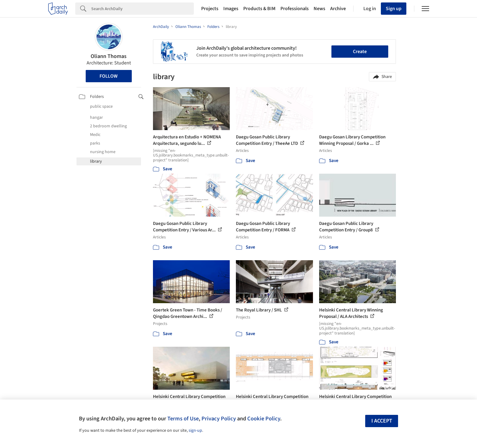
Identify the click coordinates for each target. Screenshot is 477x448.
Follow (109, 76)
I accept (382, 421)
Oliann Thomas (109, 56)
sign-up (195, 431)
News (319, 9)
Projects (210, 9)
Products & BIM (259, 9)
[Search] (143, 9)
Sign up (394, 9)
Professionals (295, 9)
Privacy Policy (219, 419)
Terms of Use (183, 419)
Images (231, 9)
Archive (338, 9)
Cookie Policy (264, 419)
